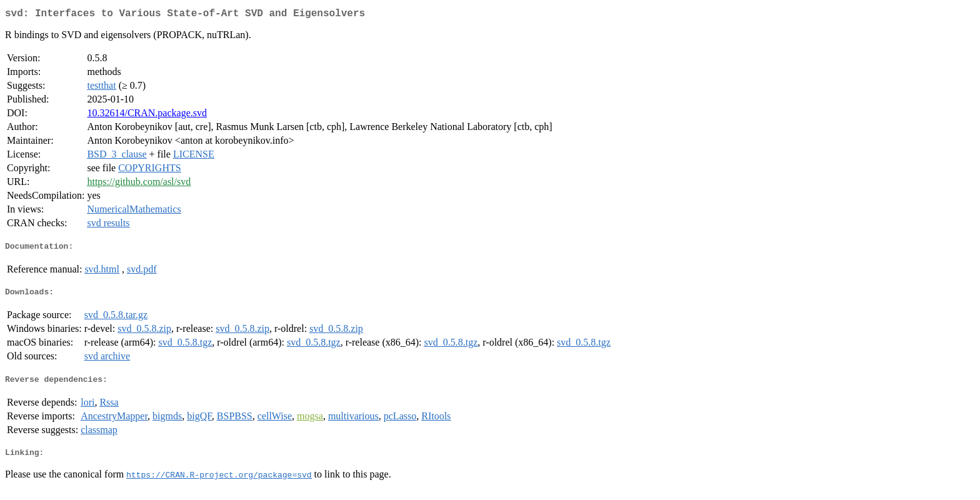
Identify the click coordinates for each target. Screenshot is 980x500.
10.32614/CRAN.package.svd (147, 115)
